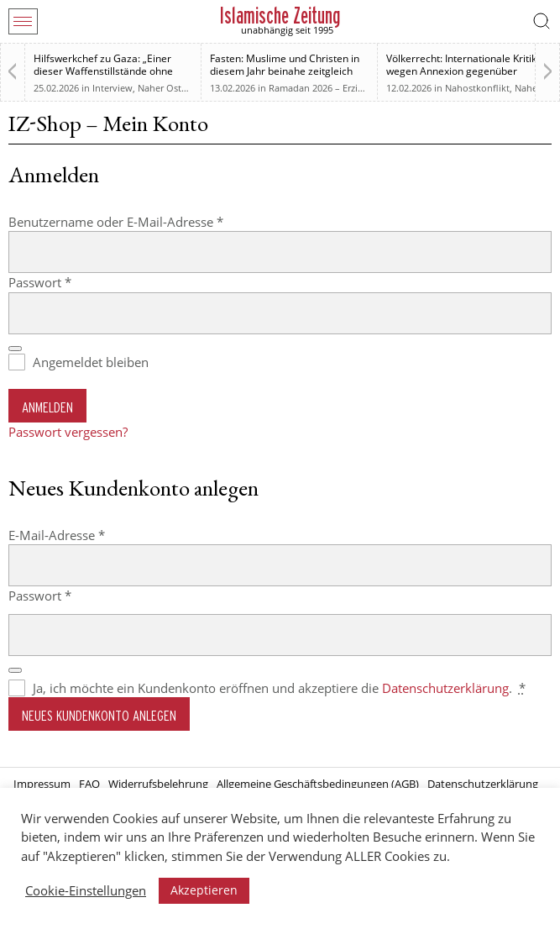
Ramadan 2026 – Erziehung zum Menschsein (364, 88)
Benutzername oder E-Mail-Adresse (149, 221)
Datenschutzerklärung (445, 688)
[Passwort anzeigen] (15, 349)
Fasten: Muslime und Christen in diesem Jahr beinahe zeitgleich (285, 65)
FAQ (89, 784)
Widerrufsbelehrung (158, 784)
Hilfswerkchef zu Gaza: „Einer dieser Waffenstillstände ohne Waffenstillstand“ (103, 71)
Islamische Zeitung (280, 16)
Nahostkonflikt (477, 88)
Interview (113, 88)
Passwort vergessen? (68, 432)
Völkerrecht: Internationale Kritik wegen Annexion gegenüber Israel (461, 71)
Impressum (42, 784)
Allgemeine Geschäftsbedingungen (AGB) (318, 784)
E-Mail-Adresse (90, 535)
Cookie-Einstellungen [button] (86, 890)
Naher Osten (165, 88)
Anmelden (47, 407)
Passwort (73, 282)
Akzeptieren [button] (204, 890)
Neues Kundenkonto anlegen (99, 715)
